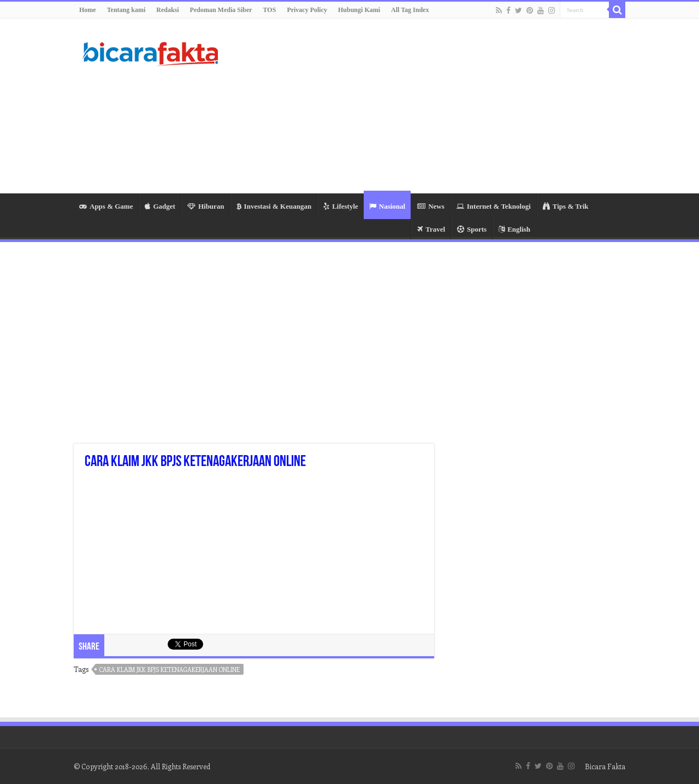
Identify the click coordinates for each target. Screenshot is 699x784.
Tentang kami (126, 10)
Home (88, 10)
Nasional (387, 206)
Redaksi (167, 10)
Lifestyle (341, 206)
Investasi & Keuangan (274, 206)
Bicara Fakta (605, 766)
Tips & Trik (566, 206)
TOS (270, 10)
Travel (431, 229)
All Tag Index (410, 10)
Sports (472, 229)
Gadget (160, 206)
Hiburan (206, 206)
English (514, 229)
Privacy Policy (307, 10)
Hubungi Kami (359, 10)
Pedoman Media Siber (221, 10)
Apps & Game (106, 206)
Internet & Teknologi (494, 206)
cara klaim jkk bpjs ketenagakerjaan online (170, 670)
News (431, 206)
